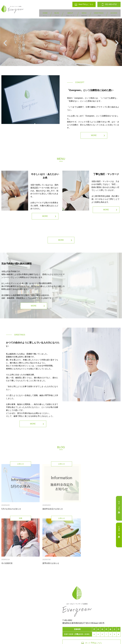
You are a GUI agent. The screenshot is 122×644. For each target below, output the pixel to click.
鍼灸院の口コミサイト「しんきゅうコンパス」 (61, 640)
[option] (61, 40)
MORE (94, 133)
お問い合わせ (63, 626)
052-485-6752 (102, 626)
